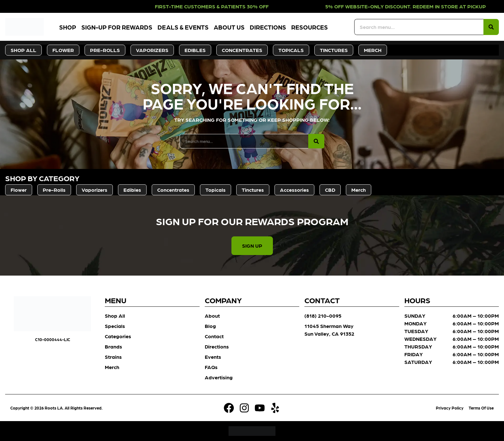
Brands (113, 346)
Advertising (219, 377)
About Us (229, 27)
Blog (210, 326)
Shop (68, 27)
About (212, 316)
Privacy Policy (450, 408)
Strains (113, 357)
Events (213, 357)
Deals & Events (183, 27)
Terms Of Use (481, 408)
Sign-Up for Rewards (117, 27)
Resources (310, 27)
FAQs (211, 367)
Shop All (115, 316)
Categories (118, 336)
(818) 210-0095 (323, 316)
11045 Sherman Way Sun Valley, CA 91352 (329, 330)
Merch (112, 367)
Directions (268, 27)
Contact (214, 336)
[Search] (491, 27)
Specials (115, 326)
